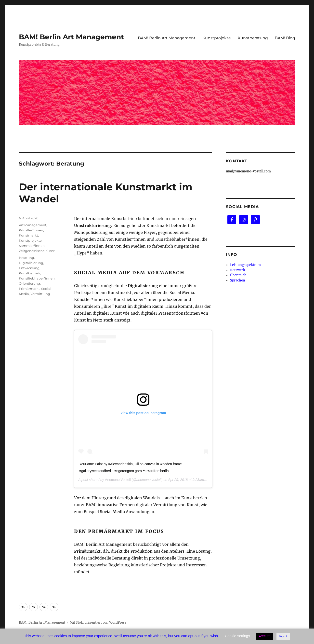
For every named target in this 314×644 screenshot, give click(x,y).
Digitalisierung (31, 263)
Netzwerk (238, 270)
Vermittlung (40, 294)
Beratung (26, 258)
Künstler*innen (31, 230)
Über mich (238, 275)
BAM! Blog (285, 38)
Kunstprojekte (217, 38)
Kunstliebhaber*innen (37, 278)
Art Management (33, 225)
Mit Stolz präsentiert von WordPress (98, 623)
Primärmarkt (29, 289)
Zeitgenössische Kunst (37, 251)
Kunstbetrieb (29, 273)
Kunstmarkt (28, 235)
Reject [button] (283, 636)
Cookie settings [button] (237, 636)
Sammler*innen (32, 246)
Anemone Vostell (118, 480)
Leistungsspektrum (245, 265)
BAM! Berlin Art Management (71, 37)
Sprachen (238, 280)
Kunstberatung (253, 38)
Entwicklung (29, 268)
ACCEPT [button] (265, 636)
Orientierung (29, 283)
